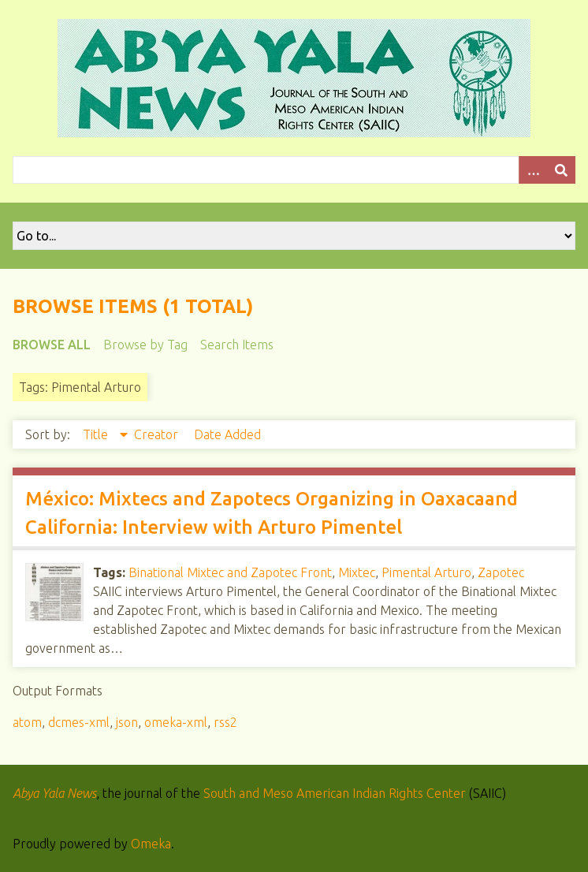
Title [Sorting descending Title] (97, 434)
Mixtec (357, 572)
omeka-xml (176, 722)
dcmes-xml (79, 722)
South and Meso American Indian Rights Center (335, 793)
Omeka (151, 844)
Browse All (52, 345)
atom (27, 722)
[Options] (533, 170)
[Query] (294, 170)
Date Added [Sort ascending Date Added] (227, 434)
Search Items (237, 345)
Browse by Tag (145, 345)
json (127, 722)
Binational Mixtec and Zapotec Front (230, 572)
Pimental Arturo (426, 572)
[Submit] (561, 170)
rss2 (225, 722)
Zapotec (501, 572)
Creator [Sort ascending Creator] (158, 434)
